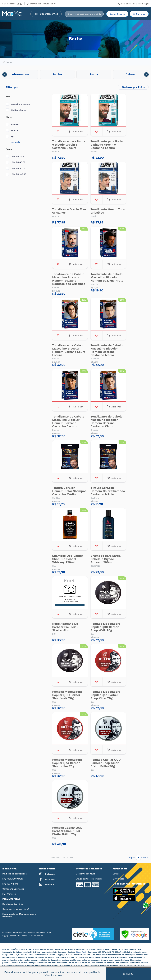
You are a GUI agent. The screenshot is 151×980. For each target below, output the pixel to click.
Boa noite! (133, 4)
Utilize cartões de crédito (89, 879)
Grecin (12, 130)
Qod (11, 136)
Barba (94, 74)
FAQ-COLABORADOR (12, 879)
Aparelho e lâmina (18, 104)
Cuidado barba (16, 110)
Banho (57, 74)
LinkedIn (47, 885)
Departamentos (47, 14)
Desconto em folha (86, 874)
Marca (9, 117)
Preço (9, 149)
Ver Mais (15, 142)
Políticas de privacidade (15, 874)
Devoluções (118, 879)
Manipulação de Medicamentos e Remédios (19, 915)
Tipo (8, 97)
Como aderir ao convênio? (16, 909)
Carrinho (139, 14)
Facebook (47, 879)
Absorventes (21, 74)
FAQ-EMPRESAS (10, 884)
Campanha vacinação (13, 889)
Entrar (116, 874)
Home (7, 62)
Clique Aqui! (81, 952)
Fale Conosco (9, 894)
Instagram (47, 874)
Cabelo (130, 74)
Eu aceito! (128, 974)
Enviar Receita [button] (117, 14)
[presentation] (5, 74)
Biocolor (13, 124)
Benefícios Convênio (13, 904)
